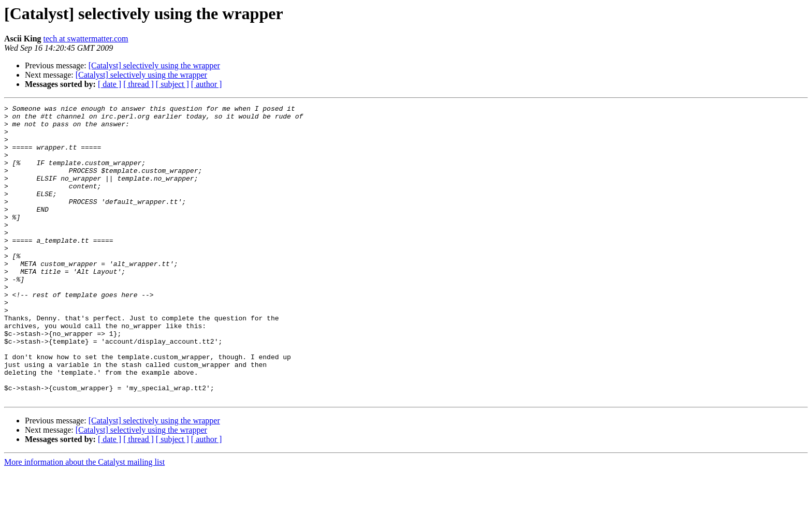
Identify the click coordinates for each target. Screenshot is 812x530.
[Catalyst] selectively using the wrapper (154, 65)
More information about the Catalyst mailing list (84, 521)
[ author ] (207, 84)
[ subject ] (172, 84)
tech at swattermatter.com (86, 39)
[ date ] (110, 84)
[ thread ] (139, 84)
